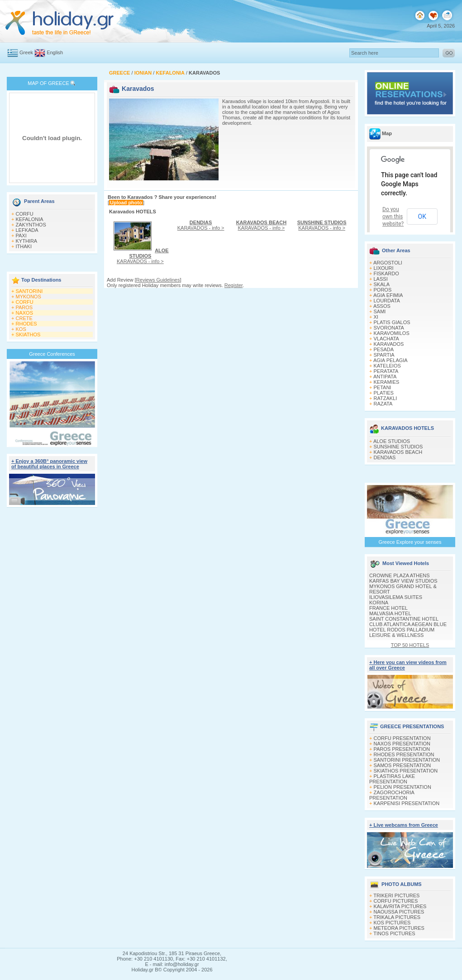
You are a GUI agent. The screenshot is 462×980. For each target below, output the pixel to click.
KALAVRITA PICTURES (400, 906)
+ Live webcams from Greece (404, 825)
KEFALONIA (30, 219)
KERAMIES (387, 382)
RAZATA (383, 404)
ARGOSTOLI (388, 263)
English (55, 52)
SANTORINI (29, 291)
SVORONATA (389, 328)
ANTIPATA (385, 377)
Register (233, 285)
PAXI (21, 236)
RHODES (26, 324)
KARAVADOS (389, 344)
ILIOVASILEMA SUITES (396, 597)
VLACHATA (386, 339)
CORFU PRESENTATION (402, 738)
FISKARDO (386, 273)
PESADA (384, 349)
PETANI (383, 387)
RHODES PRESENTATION (404, 754)
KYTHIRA (27, 241)
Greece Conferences (52, 354)
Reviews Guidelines (158, 280)
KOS (21, 329)
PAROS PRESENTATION (402, 749)
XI (376, 317)
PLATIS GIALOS (392, 322)
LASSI (381, 279)
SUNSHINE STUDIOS (398, 447)
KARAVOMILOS (392, 333)
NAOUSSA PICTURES (399, 912)
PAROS (24, 307)
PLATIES (384, 393)
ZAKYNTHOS (31, 225)
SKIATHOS (28, 335)
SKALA (382, 284)
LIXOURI (384, 268)
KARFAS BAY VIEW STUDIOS (403, 581)
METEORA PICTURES (399, 928)
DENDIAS (385, 457)
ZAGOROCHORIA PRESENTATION (392, 795)
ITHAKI (24, 246)
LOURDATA (387, 301)
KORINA (379, 603)
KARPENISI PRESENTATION (407, 803)
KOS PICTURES (392, 923)
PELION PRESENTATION (402, 787)
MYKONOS (29, 297)
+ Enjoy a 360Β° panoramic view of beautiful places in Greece (49, 464)
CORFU (25, 214)
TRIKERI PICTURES (396, 895)
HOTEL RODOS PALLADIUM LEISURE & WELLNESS (402, 632)
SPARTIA (384, 355)
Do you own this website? (393, 217)
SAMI (380, 311)
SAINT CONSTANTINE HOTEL (404, 619)
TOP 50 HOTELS (410, 645)
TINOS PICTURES (394, 933)
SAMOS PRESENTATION (402, 765)
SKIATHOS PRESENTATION (406, 771)
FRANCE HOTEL (388, 608)
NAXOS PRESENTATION (402, 744)
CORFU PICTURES (396, 901)
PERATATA (386, 371)
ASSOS (382, 306)
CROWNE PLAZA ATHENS (400, 575)
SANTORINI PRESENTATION (407, 760)
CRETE (24, 318)
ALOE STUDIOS (392, 441)
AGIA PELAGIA (391, 360)
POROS (383, 290)
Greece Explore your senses (410, 542)
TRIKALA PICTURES (397, 917)
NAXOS (25, 313)
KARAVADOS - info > (143, 256)
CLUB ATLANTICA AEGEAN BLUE (408, 624)
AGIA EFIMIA (388, 295)
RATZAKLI (386, 398)
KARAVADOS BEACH (398, 452)
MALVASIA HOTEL (390, 613)
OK (422, 217)
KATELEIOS (387, 366)
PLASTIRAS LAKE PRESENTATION (392, 779)
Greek (26, 52)
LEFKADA (27, 230)
